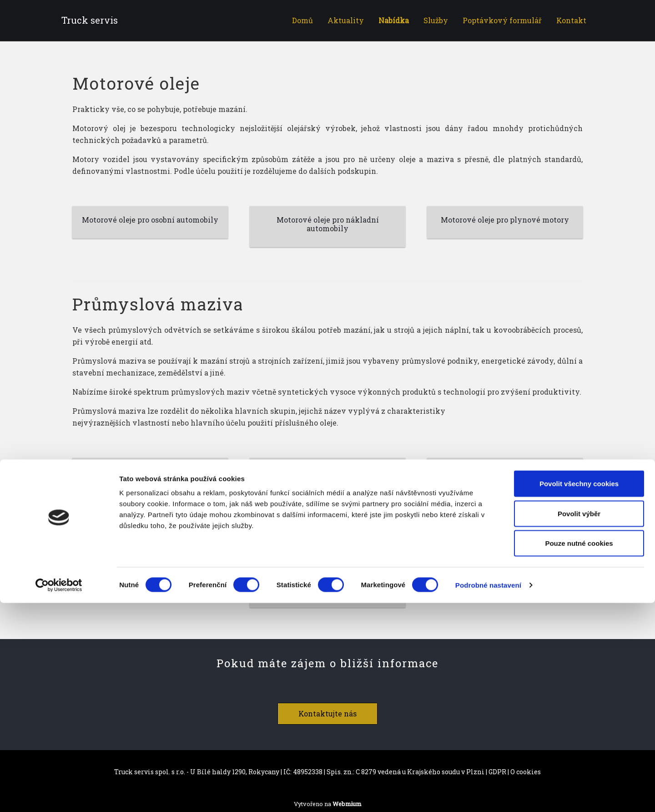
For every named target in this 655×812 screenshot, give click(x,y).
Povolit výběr (579, 723)
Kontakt (571, 20)
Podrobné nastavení (488, 794)
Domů (302, 20)
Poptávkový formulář (502, 20)
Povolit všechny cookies (579, 693)
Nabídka (394, 20)
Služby (436, 20)
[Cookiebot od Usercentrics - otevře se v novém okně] (59, 794)
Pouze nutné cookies (579, 752)
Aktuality (346, 20)
